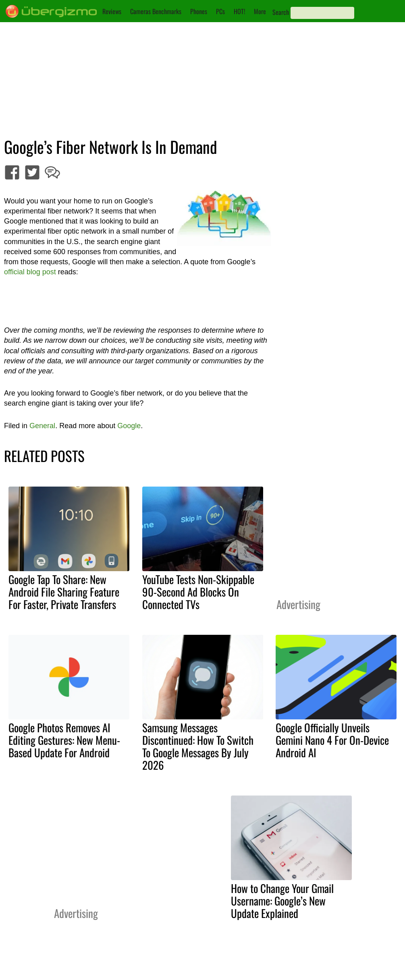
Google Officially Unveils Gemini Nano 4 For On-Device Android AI (332, 740)
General (42, 426)
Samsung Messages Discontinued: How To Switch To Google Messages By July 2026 (198, 746)
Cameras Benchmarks (156, 11)
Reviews (112, 11)
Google (129, 426)
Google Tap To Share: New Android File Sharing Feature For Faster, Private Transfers (64, 592)
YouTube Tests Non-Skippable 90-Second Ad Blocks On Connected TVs (198, 592)
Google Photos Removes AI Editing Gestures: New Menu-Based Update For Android (64, 740)
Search (281, 12)
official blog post (30, 272)
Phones (199, 11)
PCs (220, 11)
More (260, 11)
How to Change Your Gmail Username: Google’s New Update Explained (282, 901)
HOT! (239, 11)
